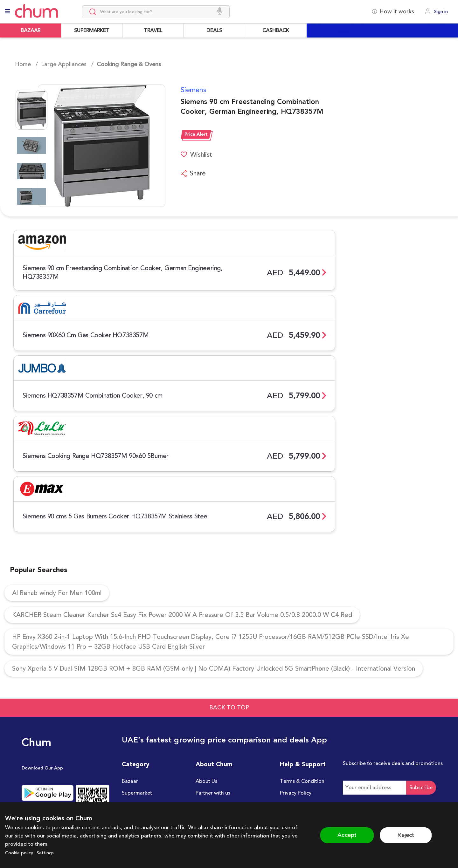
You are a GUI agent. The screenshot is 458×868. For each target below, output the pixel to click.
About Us (206, 781)
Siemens (194, 90)
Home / (26, 64)
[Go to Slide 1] (31, 110)
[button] (94, 146)
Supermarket (137, 793)
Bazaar (130, 781)
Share (193, 173)
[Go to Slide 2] (31, 146)
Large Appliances (64, 64)
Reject (406, 835)
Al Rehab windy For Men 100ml (57, 593)
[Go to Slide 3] (31, 171)
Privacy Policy (296, 793)
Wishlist (196, 155)
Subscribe (421, 788)
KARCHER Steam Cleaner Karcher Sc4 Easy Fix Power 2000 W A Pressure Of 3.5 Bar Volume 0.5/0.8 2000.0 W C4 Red (182, 615)
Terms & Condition (302, 781)
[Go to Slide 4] (31, 196)
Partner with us (213, 793)
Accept (347, 835)
